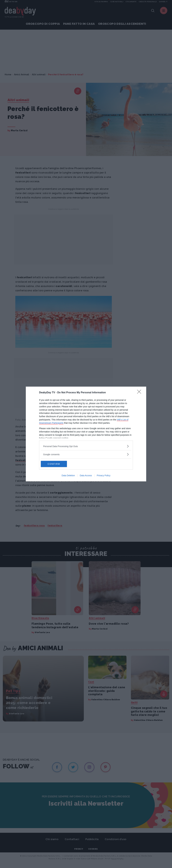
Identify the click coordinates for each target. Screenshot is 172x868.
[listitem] (86, 446)
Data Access (86, 475)
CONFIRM (56, 464)
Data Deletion (68, 475)
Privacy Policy (104, 475)
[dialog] (86, 434)
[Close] (140, 393)
